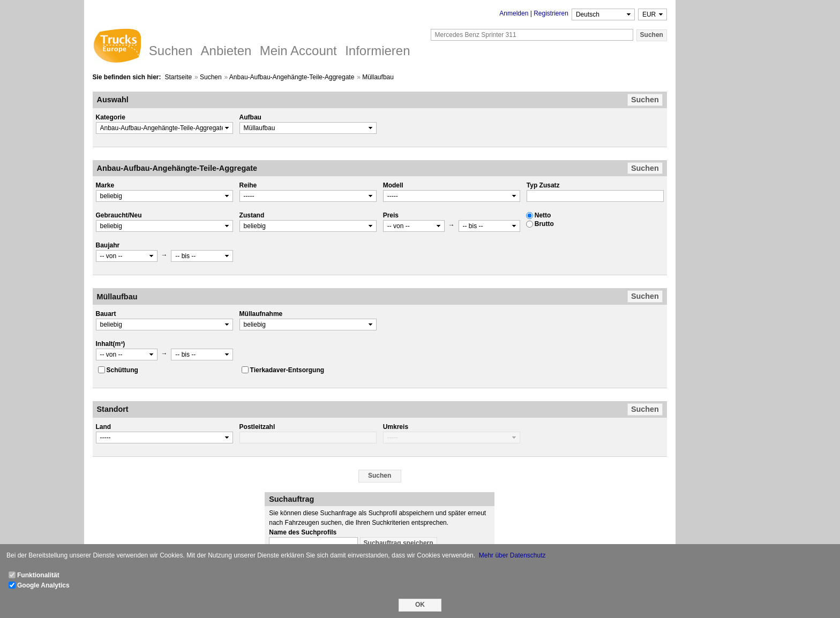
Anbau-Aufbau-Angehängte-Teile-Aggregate (292, 77)
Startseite (178, 77)
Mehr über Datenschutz (512, 555)
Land (104, 427)
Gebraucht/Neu (119, 215)
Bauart (106, 314)
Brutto (544, 224)
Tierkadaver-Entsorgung (287, 370)
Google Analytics (43, 585)
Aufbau (250, 117)
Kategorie (111, 117)
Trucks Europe (117, 47)
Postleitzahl (257, 427)
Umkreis (396, 427)
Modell (393, 185)
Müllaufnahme (261, 314)
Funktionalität (38, 575)
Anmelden (514, 13)
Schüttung (122, 370)
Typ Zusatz (543, 185)
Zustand (252, 215)
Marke (105, 185)
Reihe (248, 185)
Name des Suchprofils (303, 532)
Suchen (211, 77)
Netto (543, 215)
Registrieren (551, 13)
